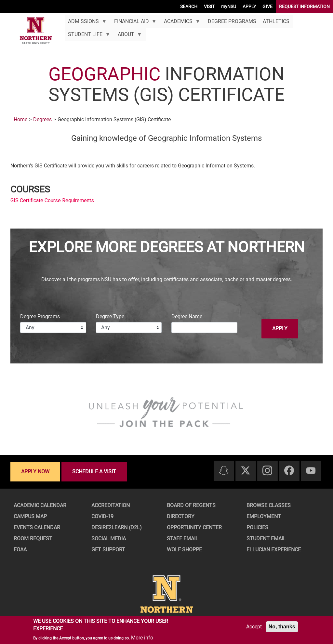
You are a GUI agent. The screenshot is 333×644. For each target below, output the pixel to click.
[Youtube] (311, 471)
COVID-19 (102, 516)
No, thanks (282, 627)
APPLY (249, 7)
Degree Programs (40, 316)
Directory (181, 516)
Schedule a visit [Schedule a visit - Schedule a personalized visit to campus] (94, 472)
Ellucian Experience (274, 550)
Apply (280, 329)
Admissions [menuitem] (86, 23)
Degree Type (110, 316)
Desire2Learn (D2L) (117, 527)
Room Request (33, 539)
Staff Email (183, 539)
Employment (264, 516)
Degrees (42, 119)
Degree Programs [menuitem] (232, 21)
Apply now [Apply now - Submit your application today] (35, 472)
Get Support (108, 550)
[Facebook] (289, 471)
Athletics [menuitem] (276, 21)
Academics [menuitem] (180, 23)
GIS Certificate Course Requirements (52, 200)
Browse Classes (269, 505)
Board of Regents (191, 505)
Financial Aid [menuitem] (133, 23)
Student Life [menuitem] (87, 36)
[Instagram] (267, 471)
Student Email (266, 539)
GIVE (267, 7)
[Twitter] (246, 471)
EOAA (20, 550)
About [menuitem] (128, 36)
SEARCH (189, 7)
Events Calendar (37, 527)
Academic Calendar (40, 505)
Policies (257, 527)
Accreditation (111, 505)
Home (20, 119)
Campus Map (30, 516)
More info (142, 638)
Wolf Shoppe (184, 550)
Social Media (109, 539)
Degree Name (187, 316)
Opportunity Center (194, 527)
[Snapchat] (224, 471)
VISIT (209, 7)
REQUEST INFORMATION (304, 7)
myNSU (229, 7)
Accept (254, 627)
